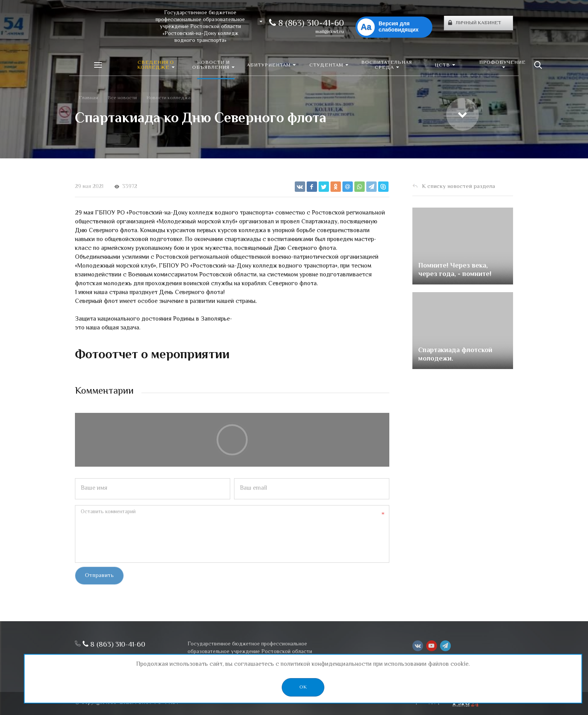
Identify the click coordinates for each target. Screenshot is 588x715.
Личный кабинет (475, 23)
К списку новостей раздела (458, 187)
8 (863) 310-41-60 (306, 24)
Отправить (99, 576)
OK (303, 687)
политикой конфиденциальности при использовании (354, 664)
